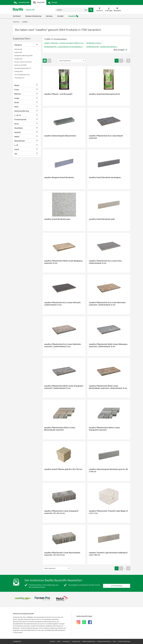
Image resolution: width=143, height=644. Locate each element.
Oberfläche (19, 128)
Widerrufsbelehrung (89, 641)
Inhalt (17, 149)
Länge (17, 98)
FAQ (114, 641)
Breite (17, 102)
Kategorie (18, 45)
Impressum (66, 641)
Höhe (16, 107)
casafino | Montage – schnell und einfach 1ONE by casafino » (66, 43)
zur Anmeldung (117, 586)
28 (128, 61)
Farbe (17, 90)
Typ (16, 154)
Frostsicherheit (20, 120)
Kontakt (60, 16)
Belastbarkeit (20, 141)
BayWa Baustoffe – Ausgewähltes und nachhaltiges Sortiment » (67, 47)
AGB (59, 641)
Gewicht (18, 132)
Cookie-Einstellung (124, 641)
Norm (17, 124)
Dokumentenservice (104, 641)
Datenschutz (76, 641)
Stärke (17, 137)
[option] (23, 598)
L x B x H (18, 115)
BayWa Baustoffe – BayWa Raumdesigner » (102, 47)
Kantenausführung (22, 111)
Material (18, 94)
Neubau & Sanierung (33, 16)
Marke (17, 85)
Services (49, 16)
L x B (16, 145)
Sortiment (17, 16)
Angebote (72, 16)
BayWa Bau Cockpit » (94, 43)
